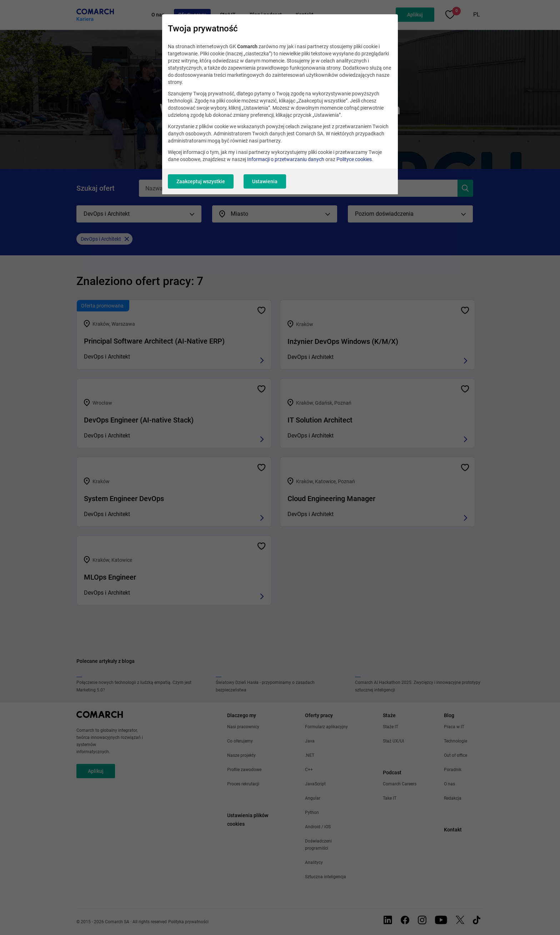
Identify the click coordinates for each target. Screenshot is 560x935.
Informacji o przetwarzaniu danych (286, 159)
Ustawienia (265, 181)
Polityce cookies (354, 159)
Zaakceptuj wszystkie (201, 181)
